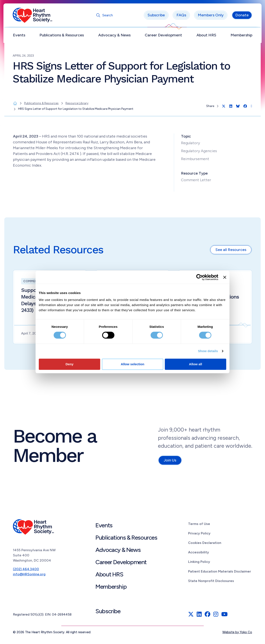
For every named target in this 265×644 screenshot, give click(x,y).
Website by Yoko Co (237, 633)
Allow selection (132, 364)
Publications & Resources (62, 36)
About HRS (206, 36)
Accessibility (199, 553)
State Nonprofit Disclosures (211, 582)
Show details (208, 351)
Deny (69, 364)
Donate (242, 16)
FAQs (181, 16)
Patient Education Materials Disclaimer (220, 572)
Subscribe (156, 16)
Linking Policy (199, 563)
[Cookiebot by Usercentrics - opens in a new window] (199, 277)
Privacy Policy (199, 534)
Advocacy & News (114, 36)
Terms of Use (199, 525)
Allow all (196, 364)
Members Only (210, 16)
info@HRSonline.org (29, 575)
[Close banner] (225, 277)
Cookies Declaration (205, 544)
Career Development (163, 36)
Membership (241, 36)
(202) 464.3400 (26, 570)
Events (19, 36)
